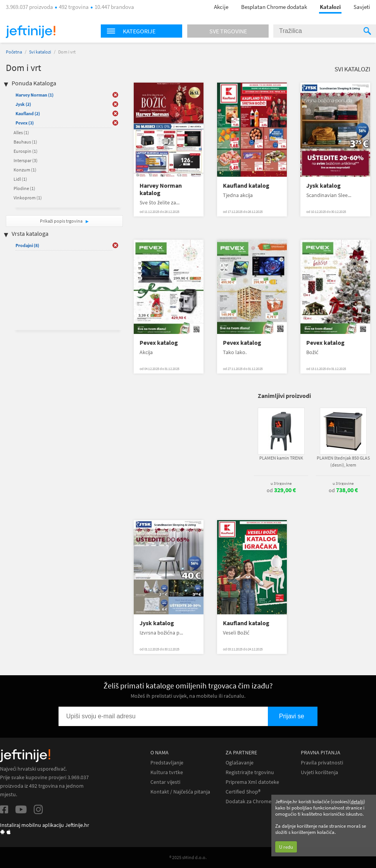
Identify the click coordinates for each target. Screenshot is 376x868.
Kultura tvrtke (167, 772)
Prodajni (27, 245)
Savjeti (362, 7)
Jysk (23, 104)
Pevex (25, 123)
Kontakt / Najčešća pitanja (180, 792)
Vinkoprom (28, 198)
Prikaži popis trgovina (62, 221)
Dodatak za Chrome (248, 801)
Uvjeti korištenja (319, 772)
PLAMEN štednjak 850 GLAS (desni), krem (343, 461)
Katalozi (330, 7)
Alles (21, 132)
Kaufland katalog (246, 186)
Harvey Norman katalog (161, 189)
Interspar (26, 160)
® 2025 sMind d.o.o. (188, 857)
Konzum (25, 170)
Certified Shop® (243, 792)
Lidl (20, 179)
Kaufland (28, 113)
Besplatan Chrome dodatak (274, 7)
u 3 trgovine (281, 483)
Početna (14, 52)
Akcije (221, 7)
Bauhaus (25, 142)
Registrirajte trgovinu (250, 772)
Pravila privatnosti (322, 763)
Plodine (24, 188)
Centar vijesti (165, 782)
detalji (357, 801)
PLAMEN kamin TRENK (281, 458)
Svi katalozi (40, 52)
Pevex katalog (159, 343)
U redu (286, 847)
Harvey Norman (34, 95)
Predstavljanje (167, 763)
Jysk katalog (323, 186)
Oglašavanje (240, 763)
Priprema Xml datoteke (252, 782)
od (281, 490)
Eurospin (26, 151)
